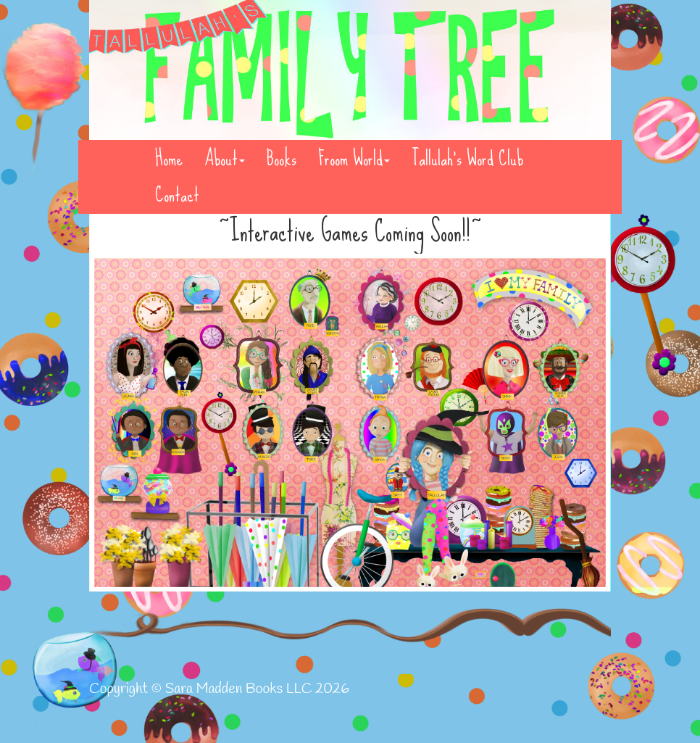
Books (282, 159)
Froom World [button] (354, 159)
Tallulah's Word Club (467, 159)
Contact (177, 195)
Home (169, 159)
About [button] (225, 159)
